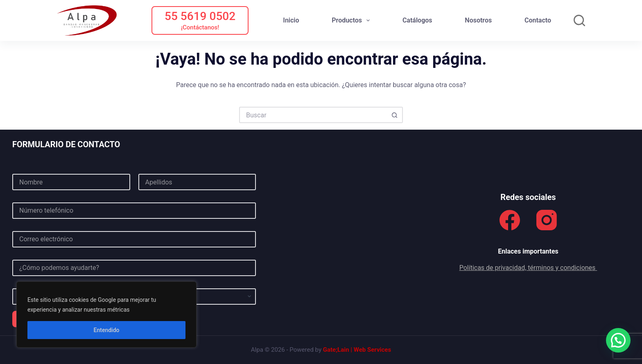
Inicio (291, 20)
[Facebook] (510, 220)
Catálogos (417, 20)
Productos (352, 20)
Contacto (538, 20)
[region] (106, 315)
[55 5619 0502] (200, 20)
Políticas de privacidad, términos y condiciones (528, 268)
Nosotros (478, 20)
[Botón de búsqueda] (395, 115)
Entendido (107, 330)
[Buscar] (579, 20)
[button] (618, 340)
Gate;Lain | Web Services (357, 350)
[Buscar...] (313, 115)
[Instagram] (547, 220)
